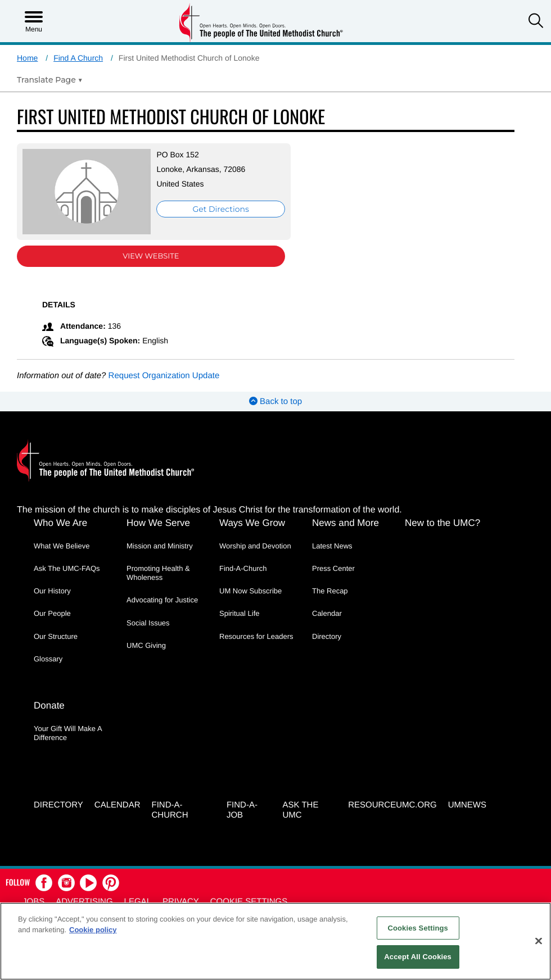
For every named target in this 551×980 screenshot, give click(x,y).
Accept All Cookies (418, 957)
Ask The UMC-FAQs (67, 568)
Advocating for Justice (162, 600)
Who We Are (60, 523)
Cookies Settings (418, 928)
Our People (52, 613)
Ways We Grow (252, 523)
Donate (49, 705)
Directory (327, 636)
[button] (536, 22)
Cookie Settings (249, 902)
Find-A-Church (243, 568)
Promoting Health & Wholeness (158, 573)
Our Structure (56, 636)
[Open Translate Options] (50, 80)
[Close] (539, 941)
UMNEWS (467, 805)
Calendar (327, 613)
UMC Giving (146, 645)
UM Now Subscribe (250, 591)
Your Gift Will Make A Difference (68, 733)
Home (27, 58)
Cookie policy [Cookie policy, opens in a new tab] (93, 930)
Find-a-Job (242, 810)
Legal (138, 902)
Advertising (84, 902)
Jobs (33, 902)
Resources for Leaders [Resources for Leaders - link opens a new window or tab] (256, 636)
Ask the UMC (301, 810)
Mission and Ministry (160, 546)
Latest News (332, 546)
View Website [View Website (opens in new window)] (151, 256)
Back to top (275, 401)
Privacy (181, 902)
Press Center (333, 568)
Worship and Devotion (255, 546)
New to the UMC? (442, 523)
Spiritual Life (240, 613)
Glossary (48, 659)
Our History (52, 591)
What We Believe (62, 546)
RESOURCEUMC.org (392, 805)
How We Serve (158, 523)
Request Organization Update (164, 376)
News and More (345, 523)
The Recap (330, 591)
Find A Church (78, 58)
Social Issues (148, 623)
